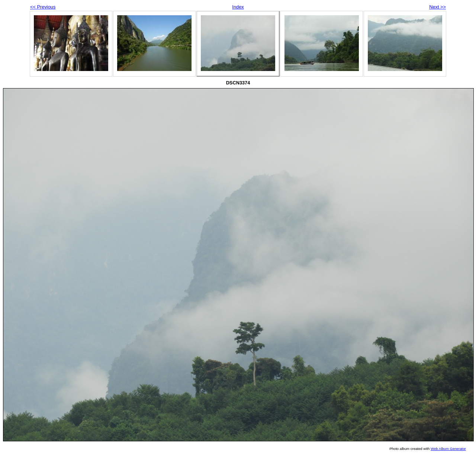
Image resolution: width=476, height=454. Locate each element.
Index (238, 7)
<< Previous (43, 7)
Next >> (438, 7)
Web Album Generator (448, 449)
